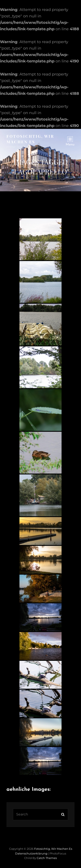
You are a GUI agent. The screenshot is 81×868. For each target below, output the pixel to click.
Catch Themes (47, 858)
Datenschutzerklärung (31, 853)
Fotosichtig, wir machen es (53, 849)
